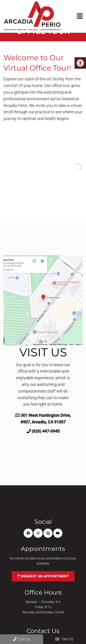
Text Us (64, 639)
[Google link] (48, 533)
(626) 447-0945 (46, 431)
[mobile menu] (80, 16)
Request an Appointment (43, 576)
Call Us (21, 639)
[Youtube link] (58, 533)
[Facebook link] (28, 533)
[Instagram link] (38, 533)
